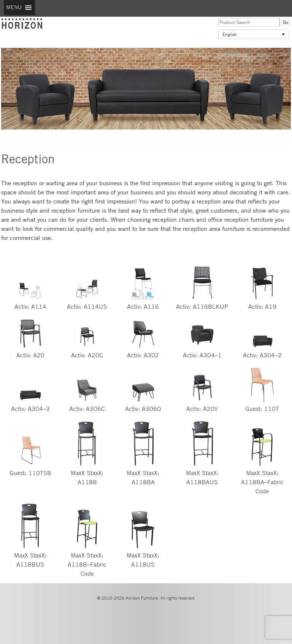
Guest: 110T (262, 409)
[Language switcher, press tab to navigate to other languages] (254, 34)
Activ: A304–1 (202, 355)
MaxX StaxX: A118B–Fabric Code (87, 564)
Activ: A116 (143, 307)
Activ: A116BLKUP (202, 307)
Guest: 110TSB (30, 473)
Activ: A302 (143, 355)
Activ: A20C (87, 355)
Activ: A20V (202, 409)
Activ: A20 (30, 355)
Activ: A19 (262, 307)
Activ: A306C (87, 409)
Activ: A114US (87, 307)
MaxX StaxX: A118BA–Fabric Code (262, 482)
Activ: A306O (143, 409)
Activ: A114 (30, 307)
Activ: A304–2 (262, 355)
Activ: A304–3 (30, 409)
